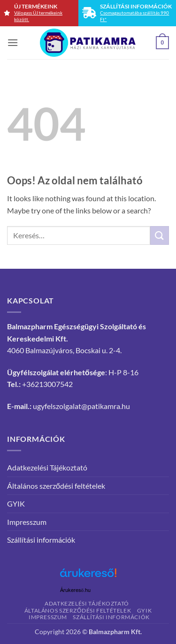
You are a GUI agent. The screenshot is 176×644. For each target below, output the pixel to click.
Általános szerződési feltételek (56, 486)
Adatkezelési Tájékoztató (47, 467)
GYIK (16, 504)
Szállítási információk (41, 540)
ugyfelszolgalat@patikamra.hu (81, 406)
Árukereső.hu (76, 590)
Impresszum (27, 522)
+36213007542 (47, 384)
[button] (13, 42)
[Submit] (160, 235)
